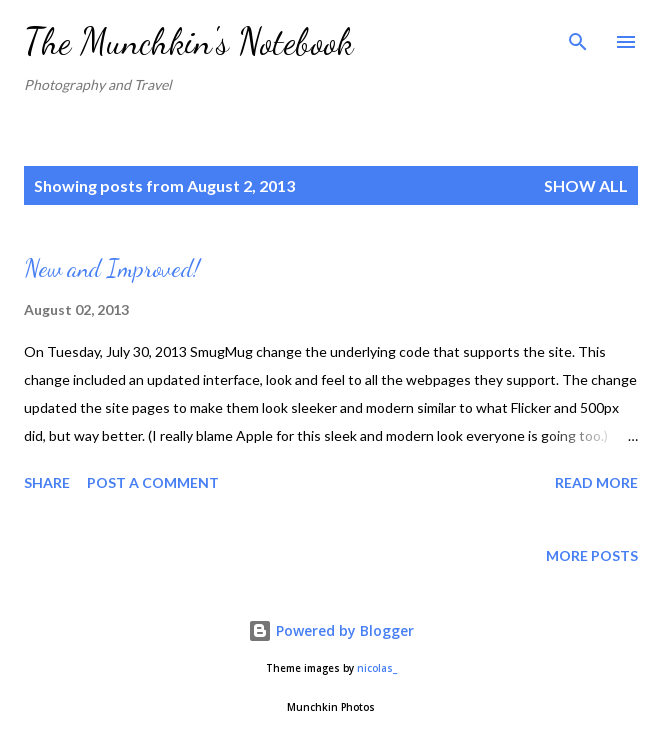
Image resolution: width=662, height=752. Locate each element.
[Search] (578, 36)
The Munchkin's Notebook (188, 41)
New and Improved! (112, 268)
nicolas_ (377, 668)
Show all (586, 185)
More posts (592, 555)
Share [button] (47, 482)
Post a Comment (153, 482)
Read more (596, 482)
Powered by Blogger (331, 630)
